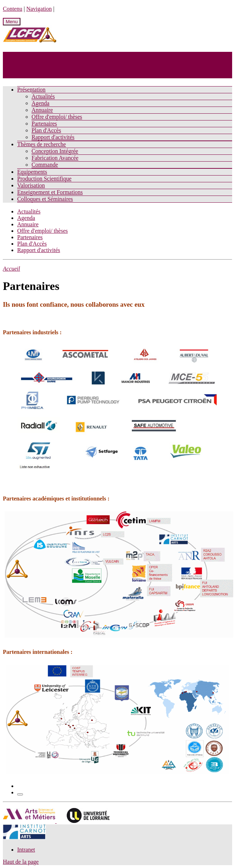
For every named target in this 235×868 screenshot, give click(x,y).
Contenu (13, 9)
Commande (45, 165)
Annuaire (42, 110)
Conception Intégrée (55, 151)
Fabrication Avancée (55, 158)
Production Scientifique (44, 179)
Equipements (32, 172)
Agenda (40, 103)
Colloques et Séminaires (45, 199)
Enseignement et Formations (50, 192)
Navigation (39, 9)
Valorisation (31, 185)
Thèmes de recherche (42, 144)
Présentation (31, 90)
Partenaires (44, 124)
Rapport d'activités (53, 137)
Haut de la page (21, 862)
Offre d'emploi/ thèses (57, 117)
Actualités (43, 96)
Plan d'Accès (46, 130)
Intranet (26, 850)
